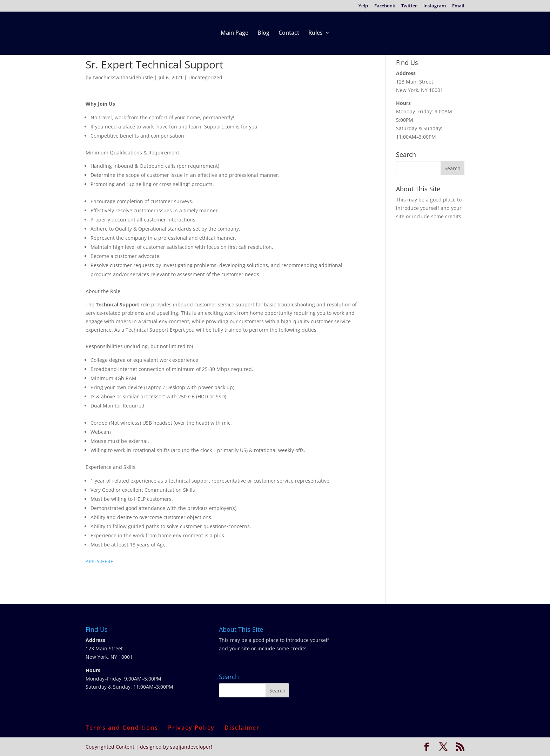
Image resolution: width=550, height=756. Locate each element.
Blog (263, 33)
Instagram (435, 6)
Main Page (234, 33)
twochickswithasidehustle (123, 77)
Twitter (409, 6)
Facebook (385, 6)
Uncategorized (205, 77)
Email (458, 6)
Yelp (363, 6)
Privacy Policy (191, 728)
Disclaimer (242, 728)
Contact (289, 33)
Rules (316, 33)
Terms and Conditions (122, 728)
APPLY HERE (99, 561)
